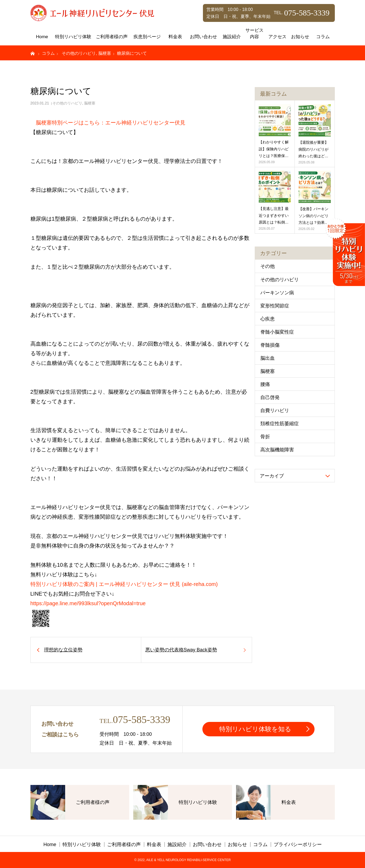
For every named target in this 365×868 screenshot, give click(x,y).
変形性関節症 (275, 306)
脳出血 (268, 358)
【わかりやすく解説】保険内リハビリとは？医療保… (274, 149)
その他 (268, 266)
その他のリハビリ (67, 103)
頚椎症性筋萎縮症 (280, 424)
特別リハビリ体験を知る (255, 729)
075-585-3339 (141, 720)
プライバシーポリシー (298, 844)
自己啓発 (270, 397)
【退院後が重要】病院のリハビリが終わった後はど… (313, 149)
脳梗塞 (90, 103)
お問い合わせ (203, 37)
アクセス (277, 37)
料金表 (175, 37)
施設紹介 (232, 37)
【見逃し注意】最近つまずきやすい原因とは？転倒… (274, 215)
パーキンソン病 (277, 293)
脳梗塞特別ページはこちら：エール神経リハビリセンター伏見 (111, 123)
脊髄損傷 (270, 345)
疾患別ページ (147, 37)
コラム (323, 37)
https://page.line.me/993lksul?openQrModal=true (88, 603)
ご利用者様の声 (112, 37)
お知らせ (300, 37)
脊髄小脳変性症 (277, 332)
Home (42, 37)
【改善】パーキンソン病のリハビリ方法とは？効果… (313, 216)
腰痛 (265, 384)
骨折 (265, 437)
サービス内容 (254, 34)
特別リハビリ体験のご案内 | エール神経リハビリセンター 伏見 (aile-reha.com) (124, 584)
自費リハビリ (275, 410)
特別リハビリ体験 (73, 37)
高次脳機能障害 (277, 450)
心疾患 (268, 319)
